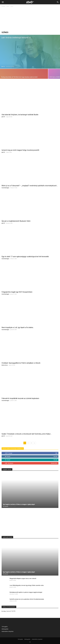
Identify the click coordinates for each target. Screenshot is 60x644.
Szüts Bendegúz (5, 188)
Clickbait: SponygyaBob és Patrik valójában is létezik (21, 363)
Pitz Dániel (6, 506)
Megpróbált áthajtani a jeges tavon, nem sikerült (23, 578)
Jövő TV (3, 67)
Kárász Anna (5, 365)
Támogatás (5, 627)
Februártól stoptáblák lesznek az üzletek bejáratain (20, 398)
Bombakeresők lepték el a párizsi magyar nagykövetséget (26, 592)
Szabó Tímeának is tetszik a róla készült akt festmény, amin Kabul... (27, 434)
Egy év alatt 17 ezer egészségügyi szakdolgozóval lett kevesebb (25, 257)
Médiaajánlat (5, 629)
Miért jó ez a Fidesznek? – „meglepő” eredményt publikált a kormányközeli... (30, 186)
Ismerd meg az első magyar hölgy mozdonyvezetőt (21, 150)
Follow (55, 456)
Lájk (56, 453)
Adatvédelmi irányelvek (8, 631)
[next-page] (35, 443)
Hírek (8, 6)
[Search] (58, 2)
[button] (3, 2)
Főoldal (3, 6)
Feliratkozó (54, 463)
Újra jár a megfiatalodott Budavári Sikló (16, 221)
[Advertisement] (30, 19)
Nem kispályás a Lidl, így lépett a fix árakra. (18, 327)
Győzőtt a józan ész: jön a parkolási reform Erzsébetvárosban (27, 599)
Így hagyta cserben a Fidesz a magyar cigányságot (19, 504)
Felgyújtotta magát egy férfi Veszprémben (17, 292)
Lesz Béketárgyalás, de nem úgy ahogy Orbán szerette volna (27, 585)
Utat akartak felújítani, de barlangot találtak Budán (20, 115)
